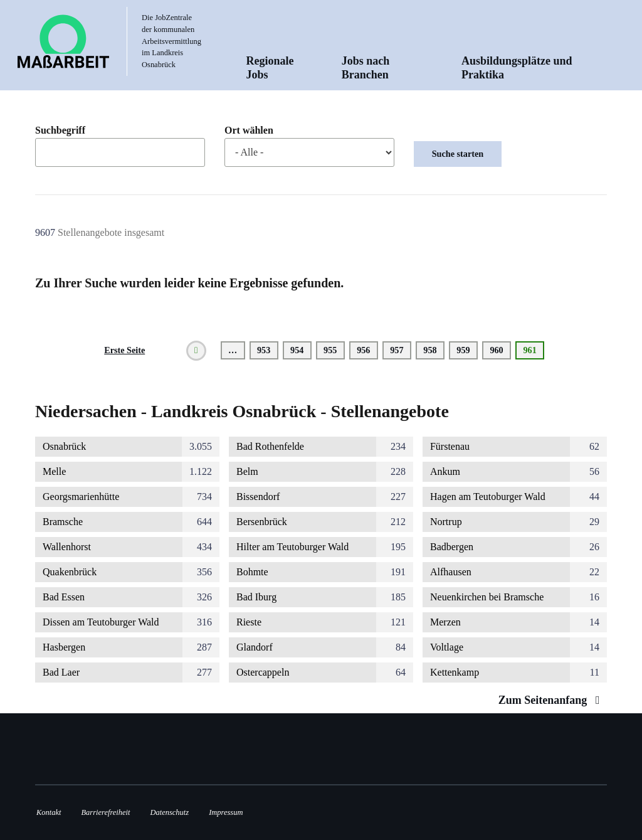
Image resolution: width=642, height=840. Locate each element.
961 (534, 352)
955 (333, 350)
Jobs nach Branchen (366, 68)
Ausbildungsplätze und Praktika (517, 68)
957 (399, 350)
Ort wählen (249, 130)
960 (499, 350)
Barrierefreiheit (105, 812)
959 (466, 350)
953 (266, 350)
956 (366, 350)
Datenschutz (170, 812)
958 (432, 350)
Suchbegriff (60, 130)
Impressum (226, 812)
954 (299, 350)
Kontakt (49, 812)
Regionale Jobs (270, 68)
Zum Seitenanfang (552, 700)
